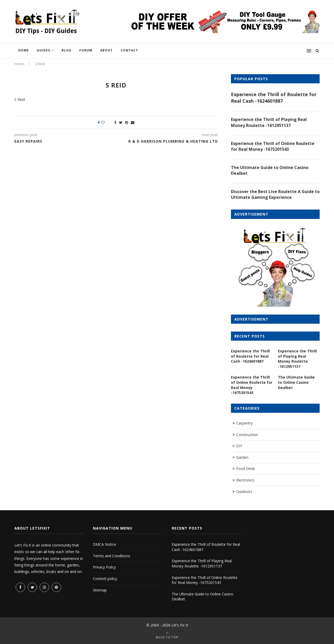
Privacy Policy (104, 567)
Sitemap (100, 590)
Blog (67, 50)
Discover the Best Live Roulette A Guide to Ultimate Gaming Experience (275, 194)
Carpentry (244, 423)
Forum (86, 50)
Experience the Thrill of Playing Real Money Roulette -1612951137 (269, 122)
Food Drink (246, 469)
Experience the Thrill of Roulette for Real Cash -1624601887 (274, 98)
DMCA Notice (105, 544)
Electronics (245, 480)
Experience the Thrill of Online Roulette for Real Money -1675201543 (273, 146)
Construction (247, 435)
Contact (129, 50)
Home (24, 50)
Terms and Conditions (112, 556)
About (106, 50)
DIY (239, 446)
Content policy (105, 579)
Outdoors (244, 492)
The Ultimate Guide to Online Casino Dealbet (270, 170)
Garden (242, 457)
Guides (43, 50)
